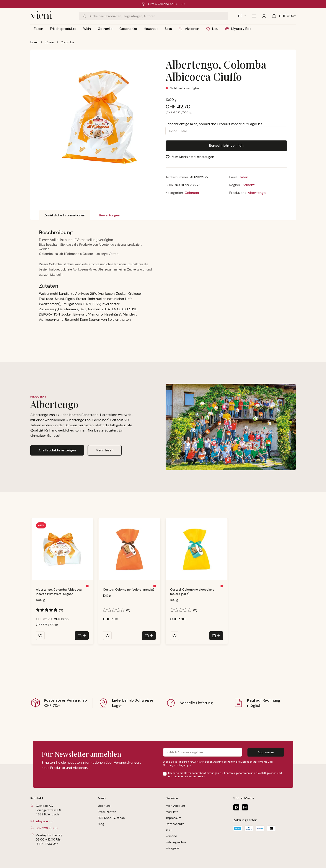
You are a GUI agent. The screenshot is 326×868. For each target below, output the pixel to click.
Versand (171, 836)
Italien (244, 177)
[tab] (65, 215)
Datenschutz (175, 824)
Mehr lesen (105, 450)
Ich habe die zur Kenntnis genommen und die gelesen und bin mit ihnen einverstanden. (225, 775)
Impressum (174, 818)
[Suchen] (84, 16)
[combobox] (158, 16)
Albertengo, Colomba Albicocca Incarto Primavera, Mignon (59, 592)
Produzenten (107, 812)
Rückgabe (173, 848)
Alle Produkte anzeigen (57, 450)
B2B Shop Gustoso (111, 818)
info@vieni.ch (45, 821)
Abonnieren (266, 752)
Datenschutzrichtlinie (254, 762)
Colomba (192, 193)
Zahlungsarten (176, 842)
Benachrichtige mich (226, 146)
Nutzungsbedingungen (177, 765)
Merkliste (172, 812)
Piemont (248, 185)
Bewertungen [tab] (110, 215)
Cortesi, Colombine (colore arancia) (129, 589)
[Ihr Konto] (264, 16)
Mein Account (175, 806)
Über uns (104, 806)
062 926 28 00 (47, 828)
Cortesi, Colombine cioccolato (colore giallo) (192, 592)
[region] (100, 120)
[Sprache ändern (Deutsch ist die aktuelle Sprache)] (242, 16)
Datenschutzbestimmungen (201, 773)
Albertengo (257, 193)
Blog (101, 824)
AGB (263, 773)
